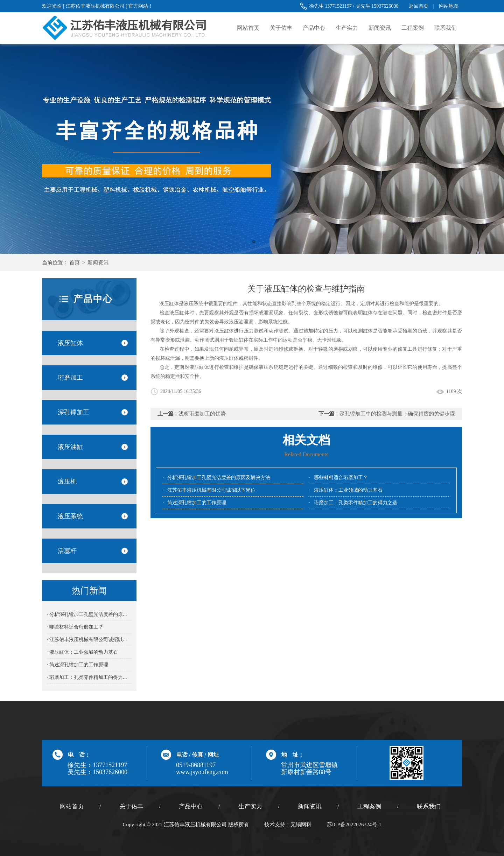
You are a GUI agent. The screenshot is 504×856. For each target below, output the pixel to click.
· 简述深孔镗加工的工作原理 (78, 665)
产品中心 (314, 28)
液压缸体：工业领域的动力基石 (348, 490)
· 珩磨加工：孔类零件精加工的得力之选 (89, 677)
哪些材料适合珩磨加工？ (341, 478)
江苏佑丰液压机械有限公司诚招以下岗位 (211, 490)
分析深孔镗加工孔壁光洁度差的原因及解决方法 (219, 478)
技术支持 (275, 825)
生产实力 (347, 28)
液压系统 (70, 516)
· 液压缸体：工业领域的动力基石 (82, 652)
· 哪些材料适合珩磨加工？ (75, 627)
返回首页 (419, 6)
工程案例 (413, 28)
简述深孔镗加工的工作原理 (197, 503)
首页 (75, 262)
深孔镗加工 (73, 412)
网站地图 (449, 6)
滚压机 (67, 482)
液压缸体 (70, 343)
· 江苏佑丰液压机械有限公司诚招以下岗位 (89, 640)
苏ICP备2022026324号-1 (354, 825)
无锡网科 (301, 825)
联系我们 (446, 28)
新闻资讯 (380, 28)
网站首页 (248, 28)
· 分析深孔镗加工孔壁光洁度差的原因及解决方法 (89, 614)
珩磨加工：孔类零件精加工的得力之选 (356, 503)
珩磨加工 (70, 378)
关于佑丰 (281, 28)
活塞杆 (67, 551)
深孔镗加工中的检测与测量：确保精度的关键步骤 (397, 414)
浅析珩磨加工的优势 (202, 414)
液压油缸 (70, 447)
